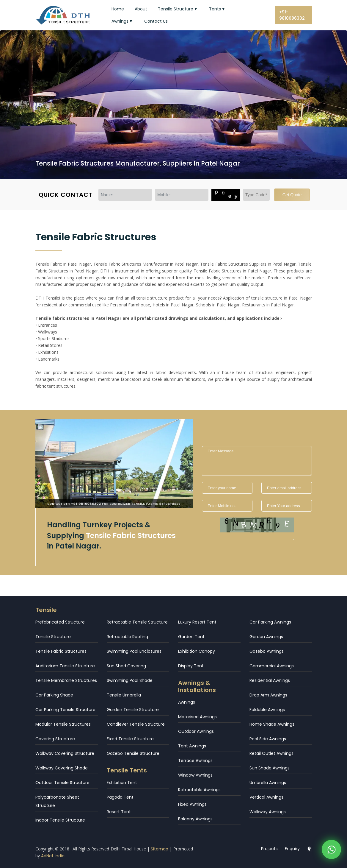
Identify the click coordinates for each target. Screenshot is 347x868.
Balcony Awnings (195, 819)
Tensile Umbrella (124, 695)
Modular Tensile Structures (63, 724)
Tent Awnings (192, 746)
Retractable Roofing (127, 637)
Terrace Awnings (195, 761)
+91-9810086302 (292, 15)
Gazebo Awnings (267, 651)
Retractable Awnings (199, 790)
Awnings (123, 21)
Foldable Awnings (267, 710)
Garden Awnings (266, 637)
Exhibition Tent (122, 783)
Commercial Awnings (272, 666)
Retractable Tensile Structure (137, 622)
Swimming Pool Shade (130, 680)
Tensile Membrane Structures (66, 680)
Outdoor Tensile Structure (62, 783)
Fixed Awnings (192, 804)
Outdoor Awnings (196, 731)
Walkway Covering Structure (65, 753)
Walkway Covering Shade (62, 768)
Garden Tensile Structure (133, 710)
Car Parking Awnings (270, 622)
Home (118, 9)
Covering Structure (55, 739)
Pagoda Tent (120, 797)
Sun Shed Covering (126, 666)
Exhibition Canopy (197, 651)
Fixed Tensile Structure (130, 739)
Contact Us (156, 21)
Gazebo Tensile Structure (133, 753)
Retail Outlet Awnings (271, 753)
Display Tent (191, 666)
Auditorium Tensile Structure (65, 666)
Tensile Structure (178, 9)
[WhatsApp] (331, 851)
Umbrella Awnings (268, 783)
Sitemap (160, 849)
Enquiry (292, 849)
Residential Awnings (270, 680)
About (141, 9)
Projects (269, 849)
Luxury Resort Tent (197, 622)
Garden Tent (191, 637)
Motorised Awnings (197, 717)
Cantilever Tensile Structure (136, 724)
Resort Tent (119, 812)
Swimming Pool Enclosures (134, 651)
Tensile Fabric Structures (61, 651)
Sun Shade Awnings (270, 768)
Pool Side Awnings (268, 739)
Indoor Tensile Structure (60, 820)
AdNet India (53, 856)
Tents (218, 9)
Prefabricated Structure (60, 622)
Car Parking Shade (54, 695)
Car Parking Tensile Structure (65, 710)
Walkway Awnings (268, 812)
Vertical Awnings (266, 797)
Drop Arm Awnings (268, 695)
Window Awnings (195, 775)
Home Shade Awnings (272, 724)
